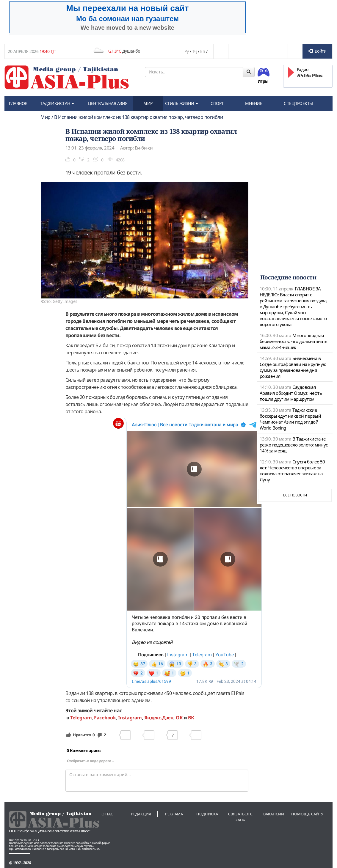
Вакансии (274, 814)
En (203, 51)
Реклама (174, 814)
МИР (148, 103)
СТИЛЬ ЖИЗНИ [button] (182, 103)
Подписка (207, 814)
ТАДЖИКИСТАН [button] (57, 103)
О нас (107, 814)
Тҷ (195, 51)
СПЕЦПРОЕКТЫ (298, 103)
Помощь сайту (307, 814)
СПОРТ (217, 103)
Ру (186, 51)
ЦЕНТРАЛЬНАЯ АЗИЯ (108, 103)
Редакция (141, 814)
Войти (317, 51)
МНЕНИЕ (254, 103)
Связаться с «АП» (240, 817)
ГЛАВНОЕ (18, 103)
